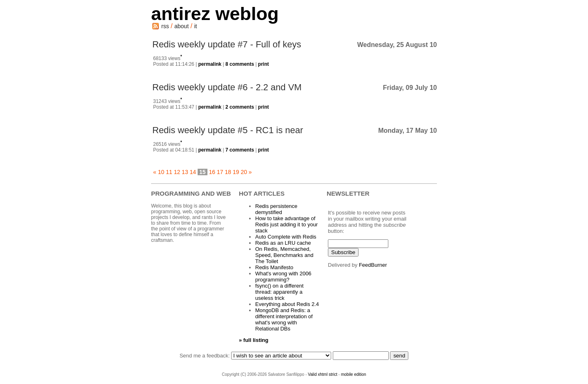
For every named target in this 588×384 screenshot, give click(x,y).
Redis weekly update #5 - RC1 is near (228, 130)
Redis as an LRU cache (283, 243)
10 (161, 172)
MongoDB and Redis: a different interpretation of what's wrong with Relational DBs (284, 319)
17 (220, 172)
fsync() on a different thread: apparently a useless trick (279, 292)
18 (228, 172)
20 (244, 172)
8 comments (240, 64)
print (264, 64)
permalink (210, 64)
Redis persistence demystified (276, 209)
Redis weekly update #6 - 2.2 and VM (227, 87)
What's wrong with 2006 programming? (283, 277)
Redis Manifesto (274, 267)
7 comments (240, 150)
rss (165, 26)
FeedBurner (373, 265)
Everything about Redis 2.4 (287, 304)
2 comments (240, 107)
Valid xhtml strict (323, 374)
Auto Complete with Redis (286, 237)
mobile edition (354, 374)
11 (169, 172)
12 (177, 172)
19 (236, 172)
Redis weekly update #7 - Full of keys (227, 44)
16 (212, 172)
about (182, 26)
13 (185, 172)
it (195, 26)
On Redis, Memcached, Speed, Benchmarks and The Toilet (284, 255)
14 (193, 172)
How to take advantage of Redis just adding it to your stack (286, 224)
